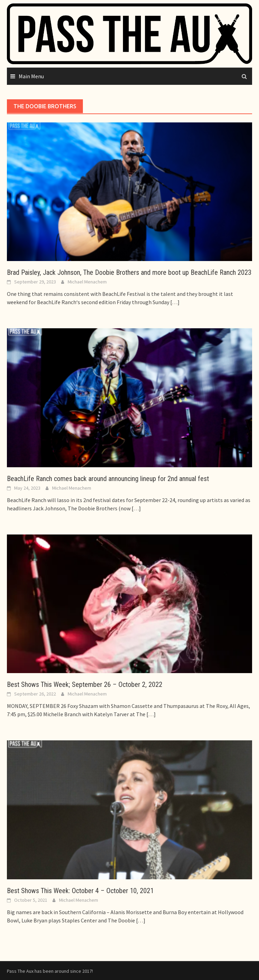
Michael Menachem (87, 282)
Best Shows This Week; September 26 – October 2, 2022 (85, 684)
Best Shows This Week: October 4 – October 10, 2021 (80, 891)
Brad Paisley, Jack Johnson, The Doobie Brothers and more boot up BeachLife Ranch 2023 (129, 272)
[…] (174, 302)
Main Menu (31, 76)
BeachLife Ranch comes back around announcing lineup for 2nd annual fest (108, 479)
